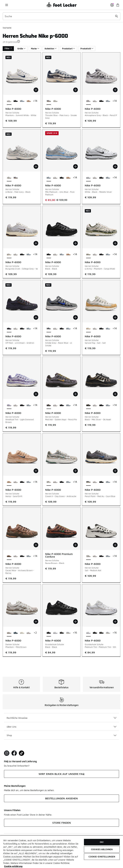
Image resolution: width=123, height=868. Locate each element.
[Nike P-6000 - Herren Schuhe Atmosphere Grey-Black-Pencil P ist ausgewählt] (88, 101)
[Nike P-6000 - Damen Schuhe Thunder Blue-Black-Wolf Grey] (16, 633)
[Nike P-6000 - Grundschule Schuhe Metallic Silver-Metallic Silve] (68, 633)
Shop (61, 735)
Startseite (7, 28)
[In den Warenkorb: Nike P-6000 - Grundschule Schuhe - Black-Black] (75, 622)
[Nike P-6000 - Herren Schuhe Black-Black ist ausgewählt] (49, 255)
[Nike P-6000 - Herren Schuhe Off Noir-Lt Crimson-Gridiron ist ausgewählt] (9, 329)
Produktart (68, 49)
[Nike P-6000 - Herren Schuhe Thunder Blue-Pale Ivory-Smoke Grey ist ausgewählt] (49, 101)
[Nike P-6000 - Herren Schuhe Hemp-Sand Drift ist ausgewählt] (9, 482)
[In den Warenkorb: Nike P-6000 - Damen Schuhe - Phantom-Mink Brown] (36, 622)
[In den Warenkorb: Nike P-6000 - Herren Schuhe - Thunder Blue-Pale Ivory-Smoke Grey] (75, 90)
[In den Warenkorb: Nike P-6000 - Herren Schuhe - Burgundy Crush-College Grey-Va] (36, 243)
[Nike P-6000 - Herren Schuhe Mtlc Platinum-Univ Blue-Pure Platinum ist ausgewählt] (49, 178)
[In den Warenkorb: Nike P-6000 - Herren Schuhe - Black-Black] (75, 243)
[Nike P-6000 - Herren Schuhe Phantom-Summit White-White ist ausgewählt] (9, 101)
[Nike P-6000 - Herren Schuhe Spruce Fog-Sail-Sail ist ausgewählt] (88, 329)
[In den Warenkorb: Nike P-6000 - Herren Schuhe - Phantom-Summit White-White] (36, 90)
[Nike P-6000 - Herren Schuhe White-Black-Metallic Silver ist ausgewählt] (88, 178)
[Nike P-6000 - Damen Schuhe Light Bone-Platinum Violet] (22, 633)
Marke (35, 49)
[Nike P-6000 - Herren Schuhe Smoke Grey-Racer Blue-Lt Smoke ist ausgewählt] (49, 329)
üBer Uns (61, 727)
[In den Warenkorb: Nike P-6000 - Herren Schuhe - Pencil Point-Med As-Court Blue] (115, 471)
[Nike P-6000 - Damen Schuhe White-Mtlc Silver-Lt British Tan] (29, 633)
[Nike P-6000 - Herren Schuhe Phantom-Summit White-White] (95, 101)
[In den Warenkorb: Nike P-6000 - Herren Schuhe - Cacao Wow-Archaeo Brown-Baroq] (36, 545)
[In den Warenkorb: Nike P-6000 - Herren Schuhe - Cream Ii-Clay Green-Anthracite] (75, 471)
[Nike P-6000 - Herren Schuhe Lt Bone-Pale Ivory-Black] (55, 101)
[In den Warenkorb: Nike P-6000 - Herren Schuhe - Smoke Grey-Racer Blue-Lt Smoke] (75, 317)
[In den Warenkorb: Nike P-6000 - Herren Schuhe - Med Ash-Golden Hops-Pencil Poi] (75, 394)
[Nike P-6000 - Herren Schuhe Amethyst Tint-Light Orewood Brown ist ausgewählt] (9, 405)
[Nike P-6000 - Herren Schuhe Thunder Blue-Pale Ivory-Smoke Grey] (16, 178)
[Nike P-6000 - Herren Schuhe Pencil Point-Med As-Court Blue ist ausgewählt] (88, 482)
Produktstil (87, 49)
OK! (102, 842)
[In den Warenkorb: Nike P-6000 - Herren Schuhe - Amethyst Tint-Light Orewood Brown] (36, 394)
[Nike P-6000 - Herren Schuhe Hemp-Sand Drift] (29, 101)
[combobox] (61, 16)
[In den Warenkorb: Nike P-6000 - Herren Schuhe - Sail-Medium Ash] (115, 545)
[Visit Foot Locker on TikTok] (22, 753)
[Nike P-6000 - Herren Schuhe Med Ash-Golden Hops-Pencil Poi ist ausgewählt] (49, 405)
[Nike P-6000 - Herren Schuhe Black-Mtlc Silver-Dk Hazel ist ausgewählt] (88, 405)
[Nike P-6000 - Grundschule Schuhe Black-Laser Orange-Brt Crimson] (62, 633)
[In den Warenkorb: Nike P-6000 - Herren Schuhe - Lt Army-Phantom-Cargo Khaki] (115, 243)
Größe (21, 49)
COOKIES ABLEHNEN (102, 849)
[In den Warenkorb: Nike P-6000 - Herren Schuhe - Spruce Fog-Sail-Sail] (115, 317)
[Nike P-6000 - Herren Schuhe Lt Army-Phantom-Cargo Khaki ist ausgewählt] (88, 255)
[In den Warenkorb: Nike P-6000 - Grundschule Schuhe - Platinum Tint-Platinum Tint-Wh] (115, 622)
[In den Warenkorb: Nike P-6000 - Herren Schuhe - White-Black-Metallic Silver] (115, 166)
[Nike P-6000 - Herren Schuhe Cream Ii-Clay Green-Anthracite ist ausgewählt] (49, 482)
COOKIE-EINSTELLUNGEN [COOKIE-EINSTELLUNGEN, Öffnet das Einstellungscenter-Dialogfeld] (102, 857)
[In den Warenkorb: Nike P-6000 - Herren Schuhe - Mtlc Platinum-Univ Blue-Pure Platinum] (75, 166)
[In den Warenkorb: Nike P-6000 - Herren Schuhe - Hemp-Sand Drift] (36, 471)
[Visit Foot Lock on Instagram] (7, 753)
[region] (61, 852)
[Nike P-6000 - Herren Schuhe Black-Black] (16, 101)
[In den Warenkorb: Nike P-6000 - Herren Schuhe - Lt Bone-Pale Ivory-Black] (36, 166)
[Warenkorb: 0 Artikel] (118, 5)
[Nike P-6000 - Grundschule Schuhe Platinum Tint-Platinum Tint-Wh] (55, 633)
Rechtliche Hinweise (61, 718)
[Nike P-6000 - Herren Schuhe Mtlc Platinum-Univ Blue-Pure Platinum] (22, 101)
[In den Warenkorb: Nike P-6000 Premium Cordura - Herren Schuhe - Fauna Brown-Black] (75, 545)
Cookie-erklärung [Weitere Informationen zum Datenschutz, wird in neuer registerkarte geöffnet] (13, 866)
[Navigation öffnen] (7, 5)
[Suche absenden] (117, 16)
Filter (8, 48)
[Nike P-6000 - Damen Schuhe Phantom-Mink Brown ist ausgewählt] (9, 633)
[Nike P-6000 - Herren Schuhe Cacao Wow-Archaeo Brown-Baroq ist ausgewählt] (9, 556)
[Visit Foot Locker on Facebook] (14, 753)
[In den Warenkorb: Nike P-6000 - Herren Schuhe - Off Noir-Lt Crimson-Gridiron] (36, 317)
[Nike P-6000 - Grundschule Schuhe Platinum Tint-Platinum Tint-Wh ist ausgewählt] (88, 633)
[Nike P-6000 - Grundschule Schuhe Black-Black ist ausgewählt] (49, 633)
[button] (19, 41)
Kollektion (51, 49)
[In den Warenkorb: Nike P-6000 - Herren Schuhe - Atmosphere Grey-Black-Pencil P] (115, 90)
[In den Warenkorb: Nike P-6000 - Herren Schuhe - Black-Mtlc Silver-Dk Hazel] (115, 394)
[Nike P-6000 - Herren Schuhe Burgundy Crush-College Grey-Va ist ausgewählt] (9, 255)
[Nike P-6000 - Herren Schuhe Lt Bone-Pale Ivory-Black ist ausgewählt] (9, 178)
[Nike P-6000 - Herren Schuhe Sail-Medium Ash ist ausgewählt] (88, 556)
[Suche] (61, 16)
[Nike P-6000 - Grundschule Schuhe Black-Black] (95, 633)
